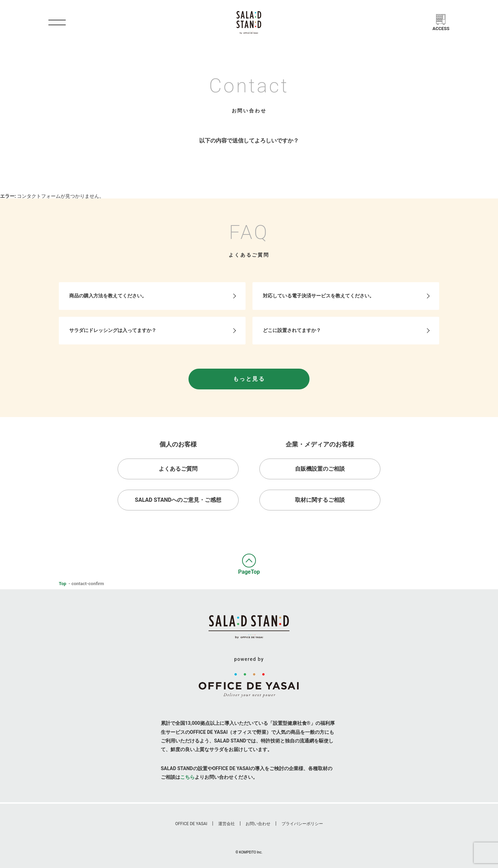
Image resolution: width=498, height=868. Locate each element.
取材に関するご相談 (320, 500)
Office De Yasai (191, 824)
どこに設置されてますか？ (292, 330)
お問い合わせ (258, 824)
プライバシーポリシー (302, 824)
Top (63, 584)
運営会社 (227, 824)
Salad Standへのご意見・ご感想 (178, 500)
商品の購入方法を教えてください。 (108, 296)
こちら (187, 777)
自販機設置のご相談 (320, 469)
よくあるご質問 (178, 469)
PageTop (249, 571)
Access (441, 29)
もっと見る (249, 379)
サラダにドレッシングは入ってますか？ (113, 330)
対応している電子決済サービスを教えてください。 (319, 296)
